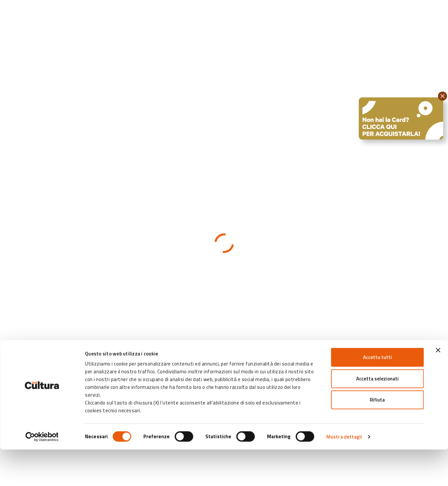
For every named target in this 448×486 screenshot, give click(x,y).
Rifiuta (377, 436)
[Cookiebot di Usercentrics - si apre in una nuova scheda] (42, 473)
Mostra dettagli (344, 473)
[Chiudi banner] (438, 387)
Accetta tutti (377, 394)
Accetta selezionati (377, 415)
